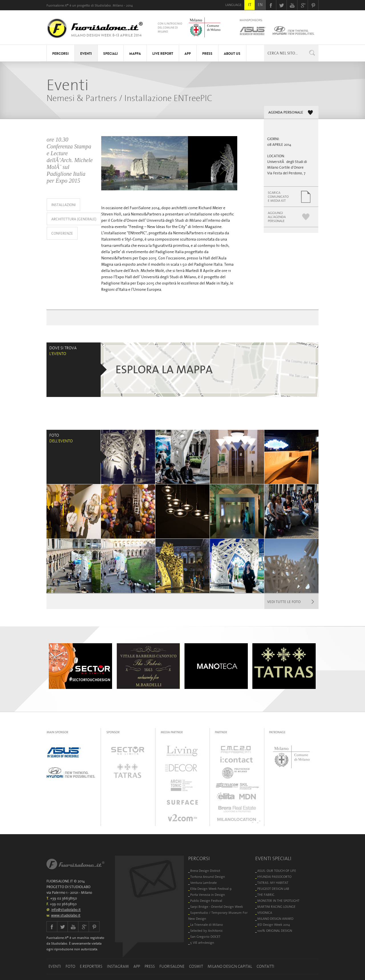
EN (260, 5)
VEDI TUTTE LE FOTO (284, 602)
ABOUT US (232, 54)
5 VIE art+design (202, 942)
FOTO (70, 966)
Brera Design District (205, 871)
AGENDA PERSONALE (286, 112)
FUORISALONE (172, 966)
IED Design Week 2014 (274, 924)
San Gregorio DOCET (205, 936)
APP (188, 54)
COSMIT (196, 966)
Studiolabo (103, 5)
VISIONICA (265, 913)
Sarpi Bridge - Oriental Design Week (217, 907)
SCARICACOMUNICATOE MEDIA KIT (278, 196)
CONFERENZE (62, 233)
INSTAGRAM (118, 966)
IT (250, 5)
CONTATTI (265, 966)
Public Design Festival (206, 901)
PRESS (207, 54)
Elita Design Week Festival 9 (211, 889)
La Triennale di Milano (207, 924)
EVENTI (86, 54)
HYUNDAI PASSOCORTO (274, 877)
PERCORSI (60, 54)
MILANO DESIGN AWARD (275, 919)
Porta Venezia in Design (208, 895)
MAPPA (135, 54)
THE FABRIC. (266, 895)
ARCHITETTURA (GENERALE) (74, 219)
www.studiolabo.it (66, 915)
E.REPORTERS (91, 966)
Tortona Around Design (208, 877)
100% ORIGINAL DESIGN (275, 930)
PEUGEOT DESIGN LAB (273, 889)
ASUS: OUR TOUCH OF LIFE (277, 871)
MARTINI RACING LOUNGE (276, 907)
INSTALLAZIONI (63, 205)
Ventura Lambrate (203, 883)
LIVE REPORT (163, 54)
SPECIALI (110, 54)
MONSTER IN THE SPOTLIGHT (278, 901)
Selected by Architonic (206, 930)
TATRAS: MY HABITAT (273, 883)
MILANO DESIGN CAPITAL (230, 966)
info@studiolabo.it (66, 910)
